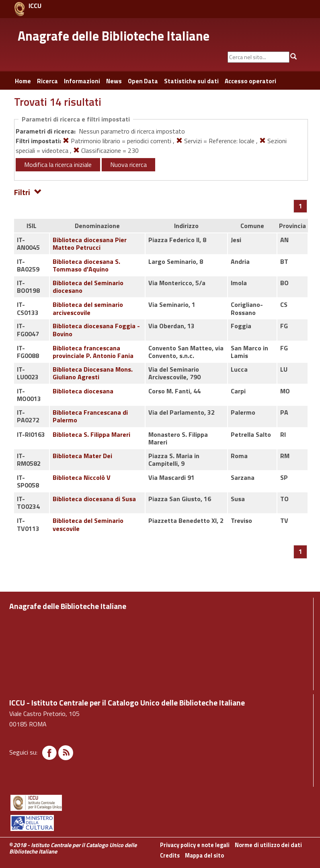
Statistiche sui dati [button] (191, 81)
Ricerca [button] (47, 81)
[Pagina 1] (301, 206)
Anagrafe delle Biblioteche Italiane (114, 36)
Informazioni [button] (82, 81)
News (114, 81)
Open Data (143, 81)
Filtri (28, 192)
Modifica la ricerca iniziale (58, 165)
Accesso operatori (250, 81)
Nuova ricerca (128, 165)
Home (23, 81)
